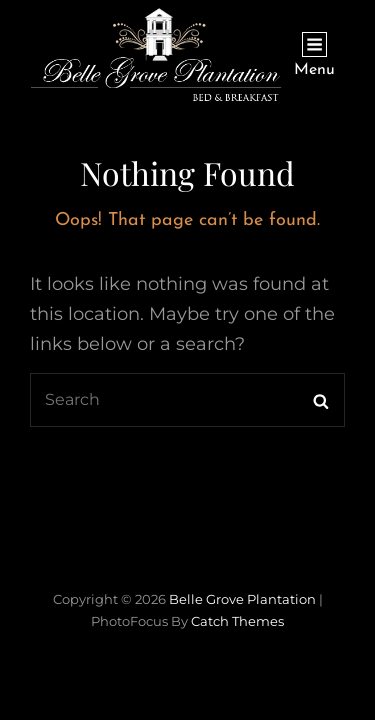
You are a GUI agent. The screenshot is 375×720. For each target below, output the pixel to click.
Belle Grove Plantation (242, 599)
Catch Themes (237, 621)
